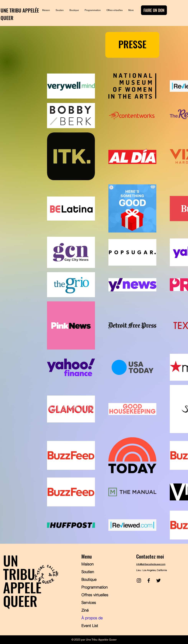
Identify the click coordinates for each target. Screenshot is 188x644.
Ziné (85, 610)
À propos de (92, 618)
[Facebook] (149, 580)
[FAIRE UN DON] (154, 10)
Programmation (94, 587)
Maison (87, 564)
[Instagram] (139, 580)
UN (11, 560)
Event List (90, 626)
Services (89, 603)
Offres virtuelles (95, 595)
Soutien (88, 572)
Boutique (89, 579)
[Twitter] (158, 580)
